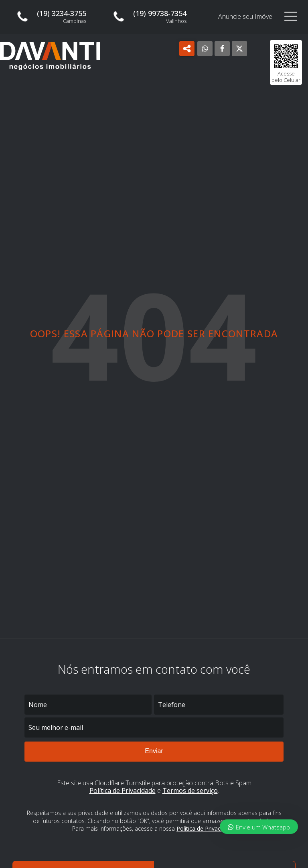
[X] (239, 49)
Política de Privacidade (123, 791)
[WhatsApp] (205, 49)
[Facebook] (222, 49)
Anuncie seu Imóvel (246, 17)
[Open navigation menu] (291, 17)
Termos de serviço (190, 791)
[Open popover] (187, 49)
